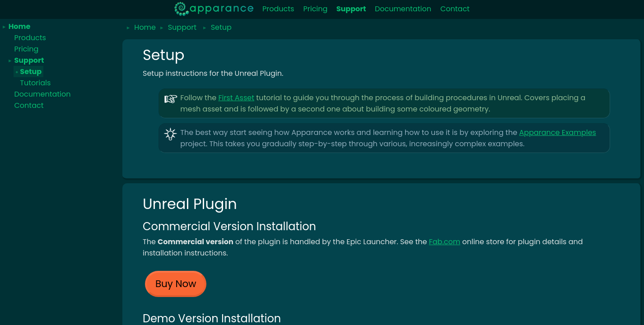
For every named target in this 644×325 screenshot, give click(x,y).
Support (29, 60)
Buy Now (176, 284)
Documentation (403, 9)
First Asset (236, 98)
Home (20, 26)
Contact (455, 9)
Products (278, 9)
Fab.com (445, 242)
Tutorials (35, 83)
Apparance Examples (558, 132)
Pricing (315, 9)
